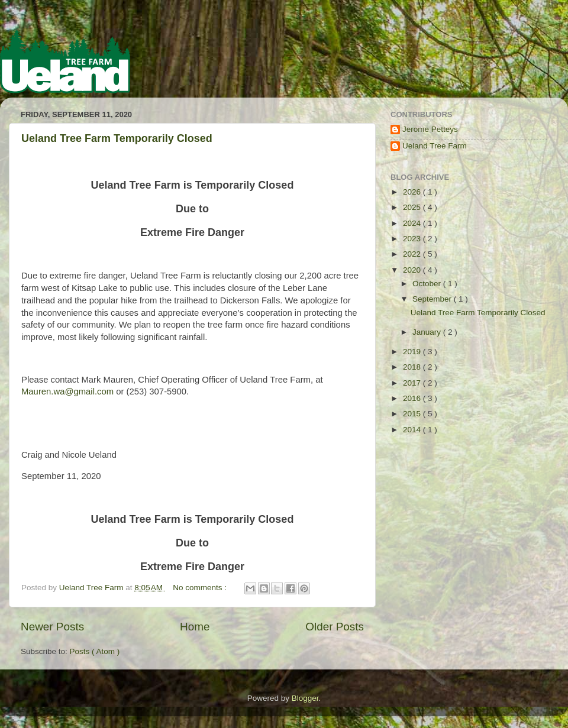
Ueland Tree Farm (435, 146)
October (428, 284)
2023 (413, 239)
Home (195, 627)
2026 (413, 192)
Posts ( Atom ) (95, 651)
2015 (413, 414)
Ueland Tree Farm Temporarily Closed (117, 138)
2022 (413, 254)
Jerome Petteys (430, 129)
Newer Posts (52, 627)
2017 (413, 383)
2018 (413, 367)
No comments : (201, 588)
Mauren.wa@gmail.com (67, 391)
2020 (413, 270)
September (433, 299)
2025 (413, 207)
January (428, 332)
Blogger (305, 698)
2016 (413, 398)
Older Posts (335, 627)
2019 (413, 352)
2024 (413, 223)
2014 (413, 430)
